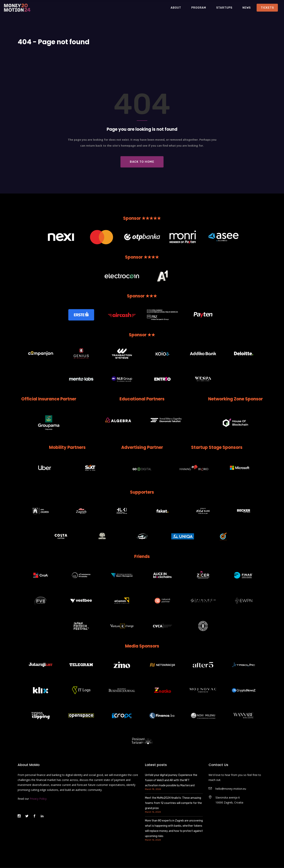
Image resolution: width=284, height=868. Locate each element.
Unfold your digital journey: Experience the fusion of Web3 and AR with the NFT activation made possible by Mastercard (171, 780)
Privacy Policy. (38, 799)
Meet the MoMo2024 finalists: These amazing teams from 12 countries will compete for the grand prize (173, 803)
